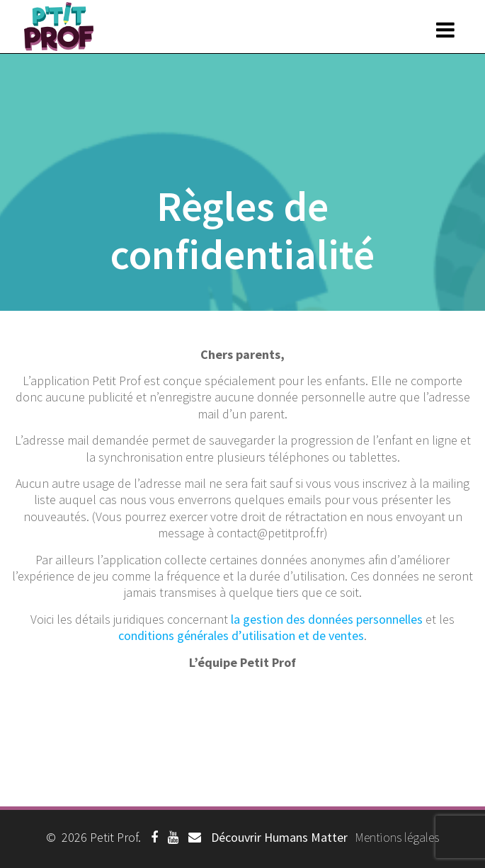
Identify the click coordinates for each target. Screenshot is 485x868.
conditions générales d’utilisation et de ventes (241, 635)
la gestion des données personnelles (327, 619)
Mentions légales (397, 837)
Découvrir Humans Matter (279, 837)
